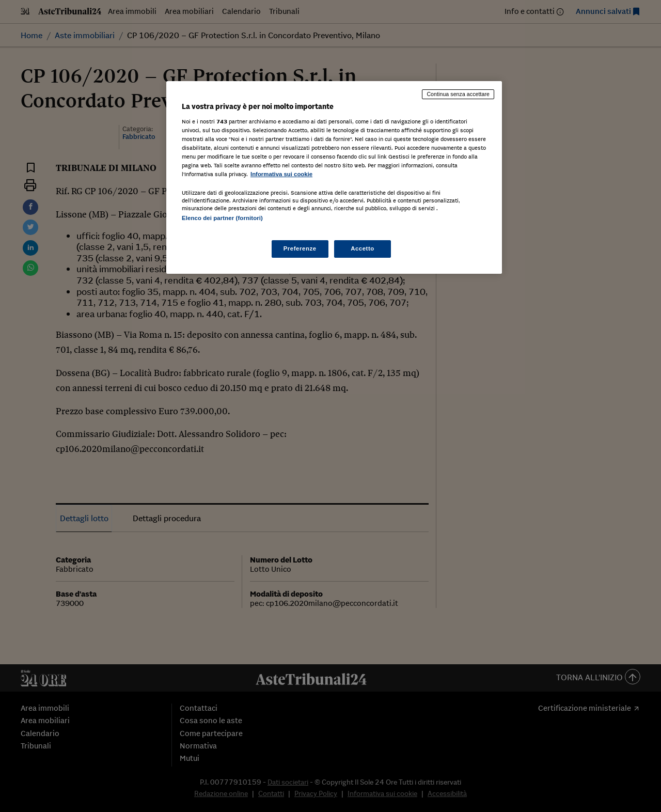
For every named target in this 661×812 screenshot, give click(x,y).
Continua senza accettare (458, 94)
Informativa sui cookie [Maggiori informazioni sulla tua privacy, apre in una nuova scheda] (281, 174)
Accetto (363, 248)
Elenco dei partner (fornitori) (222, 218)
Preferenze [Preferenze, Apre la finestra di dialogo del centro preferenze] (300, 248)
